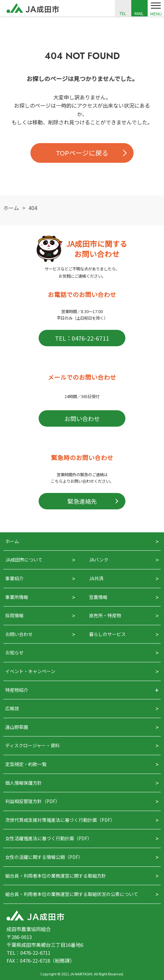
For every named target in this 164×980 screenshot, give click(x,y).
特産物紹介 (17, 690)
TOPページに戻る (82, 153)
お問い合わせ (82, 418)
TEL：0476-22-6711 (82, 338)
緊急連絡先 (82, 501)
